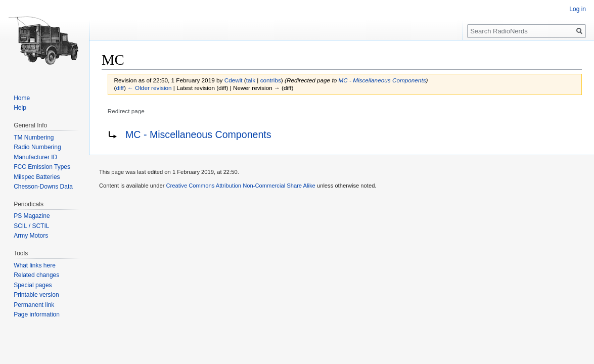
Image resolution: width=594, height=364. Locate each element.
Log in (578, 9)
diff (120, 88)
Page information (37, 314)
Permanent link (34, 305)
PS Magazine (32, 216)
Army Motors (31, 236)
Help (20, 108)
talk (251, 80)
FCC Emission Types (42, 167)
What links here (35, 265)
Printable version (36, 295)
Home (22, 98)
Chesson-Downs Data (43, 187)
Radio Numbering (37, 147)
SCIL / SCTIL (31, 226)
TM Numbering (34, 138)
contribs (271, 80)
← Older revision (150, 88)
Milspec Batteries (37, 177)
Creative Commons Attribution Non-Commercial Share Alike (240, 186)
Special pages (33, 285)
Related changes (36, 275)
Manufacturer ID (35, 157)
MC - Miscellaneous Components (382, 80)
